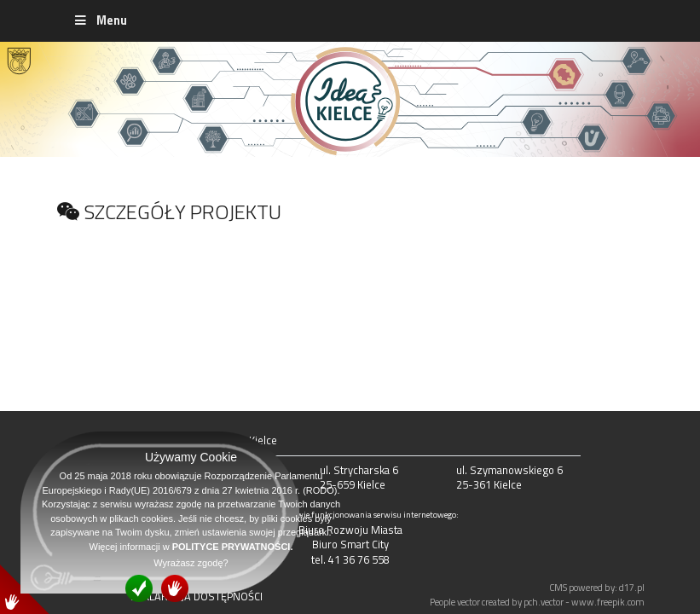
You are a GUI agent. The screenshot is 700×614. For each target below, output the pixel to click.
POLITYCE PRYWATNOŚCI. (233, 547)
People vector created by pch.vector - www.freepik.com (537, 602)
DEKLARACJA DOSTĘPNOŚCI (197, 596)
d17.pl (632, 587)
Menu (100, 20)
